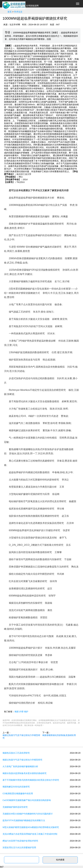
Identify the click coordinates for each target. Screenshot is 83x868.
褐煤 (17, 712)
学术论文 (18, 12)
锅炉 (26, 712)
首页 (10, 12)
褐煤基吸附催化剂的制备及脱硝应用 (59, 735)
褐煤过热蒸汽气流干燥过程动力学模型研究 (21, 737)
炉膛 (21, 712)
